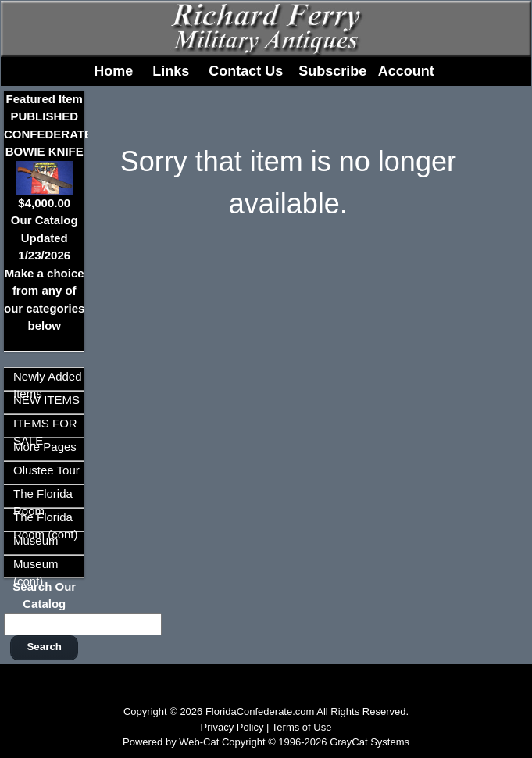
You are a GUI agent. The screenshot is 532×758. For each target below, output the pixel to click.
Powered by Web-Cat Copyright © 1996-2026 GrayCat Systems (266, 742)
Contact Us (246, 71)
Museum (36, 540)
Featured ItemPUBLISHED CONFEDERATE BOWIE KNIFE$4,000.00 (48, 151)
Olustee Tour (46, 470)
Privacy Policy (232, 727)
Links (171, 71)
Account (406, 71)
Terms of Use (302, 727)
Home (113, 71)
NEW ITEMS (46, 400)
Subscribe (332, 71)
